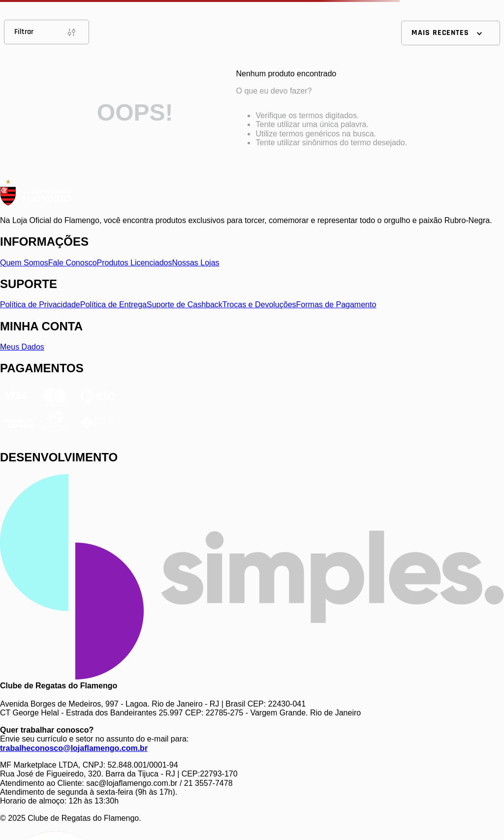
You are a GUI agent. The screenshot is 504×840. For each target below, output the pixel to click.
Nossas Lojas (196, 263)
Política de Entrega (113, 305)
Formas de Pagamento (336, 305)
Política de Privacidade (40, 305)
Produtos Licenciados (135, 263)
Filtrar (47, 32)
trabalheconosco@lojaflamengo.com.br (74, 748)
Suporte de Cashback (185, 305)
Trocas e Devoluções (259, 305)
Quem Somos (24, 263)
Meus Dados (22, 347)
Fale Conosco (73, 263)
